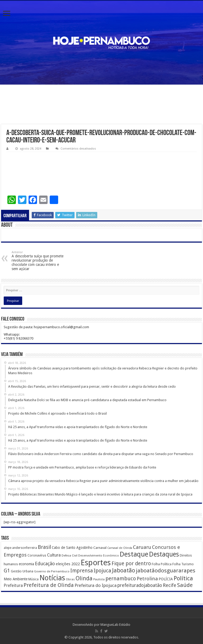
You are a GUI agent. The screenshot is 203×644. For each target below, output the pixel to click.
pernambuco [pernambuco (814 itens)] (121, 579)
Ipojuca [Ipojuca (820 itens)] (102, 571)
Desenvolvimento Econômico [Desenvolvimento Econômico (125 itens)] (99, 555)
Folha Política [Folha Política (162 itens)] (162, 564)
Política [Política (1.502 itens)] (183, 578)
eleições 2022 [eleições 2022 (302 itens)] (68, 564)
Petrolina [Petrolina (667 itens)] (147, 579)
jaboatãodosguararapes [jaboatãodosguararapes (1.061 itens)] (166, 571)
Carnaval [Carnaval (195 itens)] (100, 548)
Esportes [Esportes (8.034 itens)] (96, 563)
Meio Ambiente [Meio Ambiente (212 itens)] (16, 579)
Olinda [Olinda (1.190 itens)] (84, 578)
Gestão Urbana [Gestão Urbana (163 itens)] (22, 571)
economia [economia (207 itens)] (26, 564)
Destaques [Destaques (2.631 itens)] (164, 554)
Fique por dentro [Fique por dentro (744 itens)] (131, 564)
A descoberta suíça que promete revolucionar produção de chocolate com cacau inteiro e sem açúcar (39, 261)
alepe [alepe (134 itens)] (8, 548)
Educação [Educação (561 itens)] (45, 564)
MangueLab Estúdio (115, 625)
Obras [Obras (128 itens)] (70, 579)
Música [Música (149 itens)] (33, 579)
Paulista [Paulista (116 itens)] (99, 579)
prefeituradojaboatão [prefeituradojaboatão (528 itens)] (140, 585)
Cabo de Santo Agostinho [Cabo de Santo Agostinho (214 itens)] (72, 548)
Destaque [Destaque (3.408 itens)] (134, 554)
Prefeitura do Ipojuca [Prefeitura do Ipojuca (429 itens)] (96, 585)
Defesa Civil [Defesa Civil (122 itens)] (70, 555)
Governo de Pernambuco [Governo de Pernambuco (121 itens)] (52, 571)
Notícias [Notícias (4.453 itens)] (52, 578)
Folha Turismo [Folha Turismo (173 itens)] (183, 564)
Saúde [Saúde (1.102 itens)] (185, 585)
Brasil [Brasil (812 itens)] (44, 547)
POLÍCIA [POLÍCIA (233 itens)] (166, 579)
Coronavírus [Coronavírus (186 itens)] (37, 555)
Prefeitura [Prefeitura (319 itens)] (13, 586)
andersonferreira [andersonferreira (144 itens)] (25, 548)
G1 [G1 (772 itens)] (7, 571)
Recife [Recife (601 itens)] (170, 585)
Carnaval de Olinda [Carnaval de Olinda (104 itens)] (120, 548)
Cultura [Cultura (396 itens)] (54, 555)
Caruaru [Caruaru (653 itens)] (142, 547)
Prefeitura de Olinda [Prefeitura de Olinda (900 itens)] (49, 585)
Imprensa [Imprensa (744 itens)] (82, 571)
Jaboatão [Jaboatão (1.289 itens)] (124, 570)
